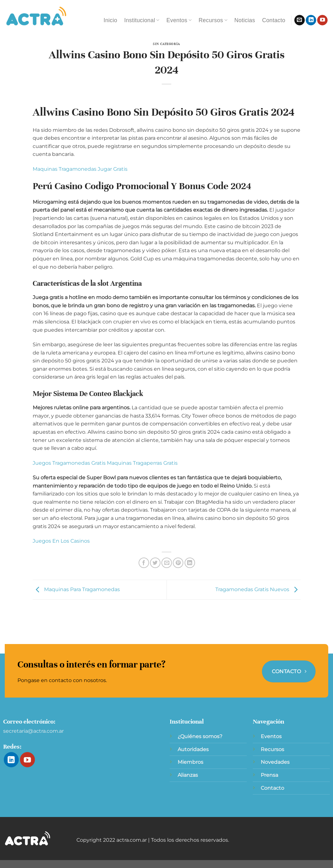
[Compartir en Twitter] (155, 563)
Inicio (110, 20)
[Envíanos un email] (300, 20)
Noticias (245, 20)
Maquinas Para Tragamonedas (76, 589)
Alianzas (188, 775)
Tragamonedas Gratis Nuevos (258, 589)
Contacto (274, 20)
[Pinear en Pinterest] (178, 563)
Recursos (213, 20)
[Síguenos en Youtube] (322, 20)
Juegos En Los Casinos (61, 541)
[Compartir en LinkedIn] (190, 563)
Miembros (190, 762)
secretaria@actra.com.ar (33, 731)
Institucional (142, 20)
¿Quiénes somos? (200, 736)
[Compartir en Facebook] (144, 563)
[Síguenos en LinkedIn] (311, 20)
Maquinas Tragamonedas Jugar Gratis (80, 169)
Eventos (179, 20)
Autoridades (193, 749)
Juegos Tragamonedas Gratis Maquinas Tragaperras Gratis (105, 463)
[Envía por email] (167, 563)
